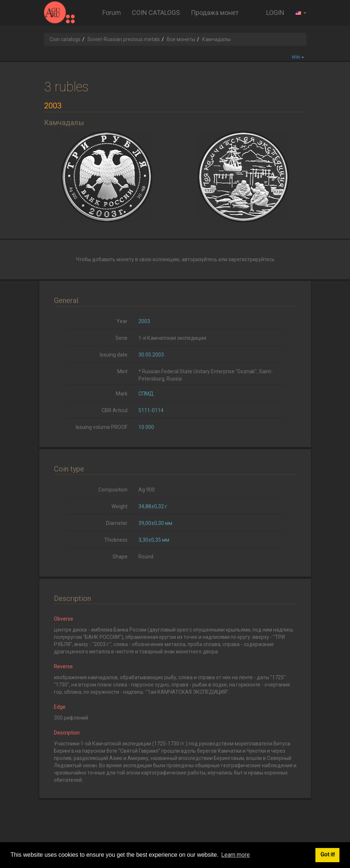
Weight (119, 506)
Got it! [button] (328, 855)
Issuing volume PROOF (102, 427)
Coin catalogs (65, 39)
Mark (122, 394)
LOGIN (275, 13)
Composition (113, 490)
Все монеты (181, 39)
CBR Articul (115, 410)
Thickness (116, 540)
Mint (122, 371)
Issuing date (114, 355)
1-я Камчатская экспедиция (172, 338)
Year (122, 321)
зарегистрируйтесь (251, 259)
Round (146, 557)
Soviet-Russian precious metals (124, 39)
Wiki (298, 57)
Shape (120, 557)
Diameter (117, 523)
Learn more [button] (235, 855)
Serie (121, 338)
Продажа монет (215, 13)
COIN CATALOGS (156, 13)
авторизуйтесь (200, 259)
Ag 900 (147, 490)
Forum (112, 13)
